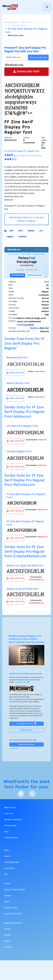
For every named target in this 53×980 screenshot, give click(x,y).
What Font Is (10, 808)
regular (10, 237)
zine (11, 231)
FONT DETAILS (15, 373)
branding (21, 325)
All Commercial (17, 26)
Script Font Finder (13, 914)
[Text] (16, 57)
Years (7, 902)
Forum (7, 884)
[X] (32, 794)
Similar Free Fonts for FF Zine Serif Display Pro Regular (25, 344)
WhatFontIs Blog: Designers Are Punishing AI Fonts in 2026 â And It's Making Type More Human (26, 639)
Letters (8, 896)
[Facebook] (21, 794)
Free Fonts (9, 868)
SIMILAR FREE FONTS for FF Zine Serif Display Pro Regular (26, 219)
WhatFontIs (11, 22)
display (31, 231)
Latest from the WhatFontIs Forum (25, 674)
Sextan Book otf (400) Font (22, 589)
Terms (7, 929)
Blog (6, 832)
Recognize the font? (27, 724)
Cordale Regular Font (19, 452)
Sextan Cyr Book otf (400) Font (25, 566)
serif (20, 231)
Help (6, 850)
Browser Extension (13, 820)
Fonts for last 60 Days (15, 890)
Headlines (34, 328)
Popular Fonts (11, 908)
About (7, 941)
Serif (47, 282)
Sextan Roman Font (18, 383)
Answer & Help (23, 682)
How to (8, 856)
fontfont (22, 237)
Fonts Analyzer (11, 838)
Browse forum (27, 730)
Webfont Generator (27, 744)
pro (41, 231)
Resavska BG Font (17, 358)
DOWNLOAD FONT (26, 71)
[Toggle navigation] (47, 7)
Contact (8, 947)
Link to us (9, 814)
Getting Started (12, 862)
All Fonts (26, 22)
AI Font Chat (10, 826)
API (6, 874)
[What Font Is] (10, 7)
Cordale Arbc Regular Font (22, 426)
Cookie (7, 935)
